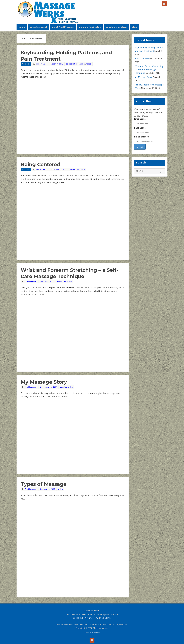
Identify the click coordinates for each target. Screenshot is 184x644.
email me (106, 618)
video (89, 64)
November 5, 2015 (59, 169)
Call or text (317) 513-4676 (85, 618)
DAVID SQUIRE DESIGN (94, 633)
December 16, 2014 (49, 387)
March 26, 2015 (47, 281)
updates (64, 387)
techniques (81, 64)
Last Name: (140, 128)
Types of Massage (44, 484)
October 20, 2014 (48, 489)
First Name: (140, 119)
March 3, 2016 (57, 64)
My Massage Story (44, 382)
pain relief (70, 64)
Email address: (142, 137)
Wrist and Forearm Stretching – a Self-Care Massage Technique (149, 70)
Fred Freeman (42, 64)
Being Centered (41, 164)
